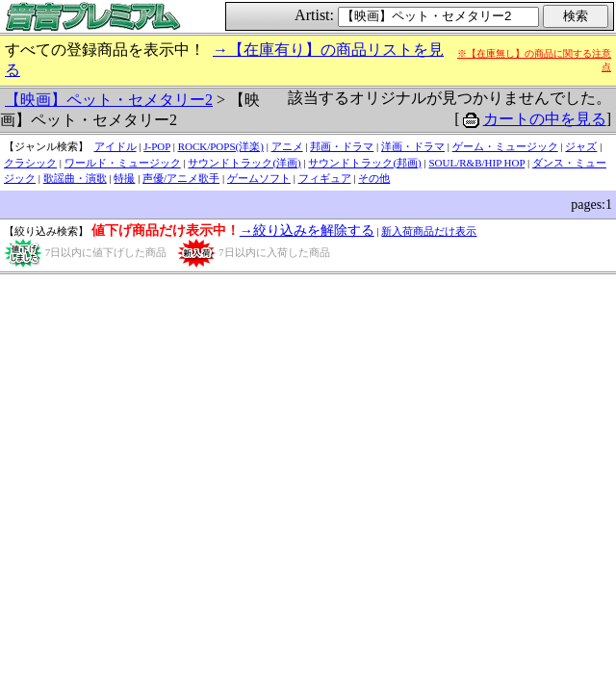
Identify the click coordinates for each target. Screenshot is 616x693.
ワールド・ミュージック (123, 163)
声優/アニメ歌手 (181, 178)
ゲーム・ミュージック (505, 146)
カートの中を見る (545, 119)
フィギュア (325, 178)
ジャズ (581, 146)
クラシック (30, 163)
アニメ (287, 146)
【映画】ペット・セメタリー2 (109, 100)
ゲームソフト (259, 178)
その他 (374, 178)
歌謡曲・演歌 (75, 178)
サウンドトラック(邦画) (364, 163)
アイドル (115, 146)
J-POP (157, 146)
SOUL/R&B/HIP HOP (476, 163)
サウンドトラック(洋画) (244, 163)
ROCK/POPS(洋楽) (221, 146)
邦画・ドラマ (342, 146)
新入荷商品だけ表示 (429, 231)
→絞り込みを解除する (307, 231)
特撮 (124, 178)
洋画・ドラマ (413, 146)
